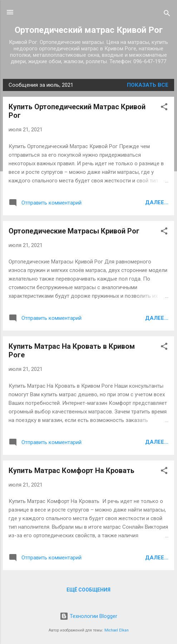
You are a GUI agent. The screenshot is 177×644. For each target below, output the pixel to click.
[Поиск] (167, 14)
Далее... (157, 202)
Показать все (148, 85)
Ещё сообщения (88, 590)
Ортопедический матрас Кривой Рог (89, 30)
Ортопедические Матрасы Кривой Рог (74, 231)
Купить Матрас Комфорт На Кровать (72, 471)
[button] (164, 108)
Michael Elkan (117, 630)
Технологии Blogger (88, 616)
